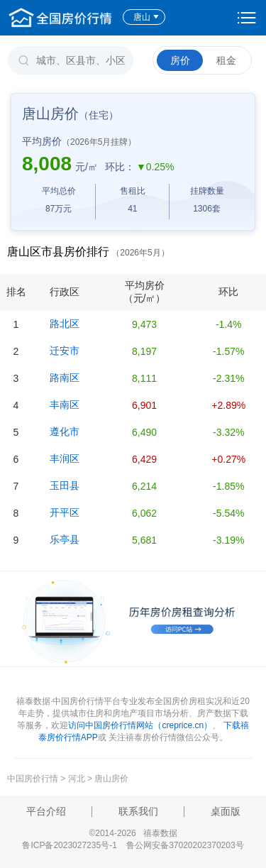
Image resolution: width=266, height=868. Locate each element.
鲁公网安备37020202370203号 (185, 845)
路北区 (65, 324)
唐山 (146, 17)
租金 (226, 60)
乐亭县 (65, 539)
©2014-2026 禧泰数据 (133, 833)
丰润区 (65, 458)
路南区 (65, 378)
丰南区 (65, 405)
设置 (247, 18)
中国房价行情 (34, 779)
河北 (77, 779)
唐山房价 (111, 779)
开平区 (65, 512)
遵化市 (65, 432)
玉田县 (65, 485)
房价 (180, 60)
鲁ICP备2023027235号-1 (69, 845)
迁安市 (65, 351)
